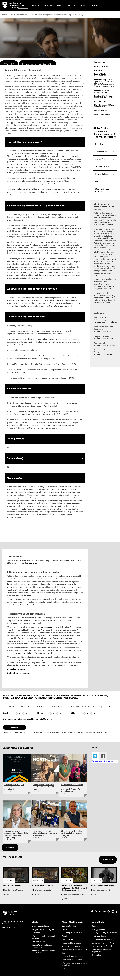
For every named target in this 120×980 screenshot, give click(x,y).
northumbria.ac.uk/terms (104, 332)
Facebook (103, 760)
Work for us (66, 941)
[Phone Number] (73, 711)
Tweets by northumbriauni (103, 766)
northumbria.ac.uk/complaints (106, 355)
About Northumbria (72, 927)
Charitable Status (69, 944)
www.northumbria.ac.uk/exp (105, 322)
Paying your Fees (98, 934)
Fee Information (101, 111)
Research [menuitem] (60, 6)
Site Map (65, 973)
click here (104, 737)
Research (65, 934)
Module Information (102, 115)
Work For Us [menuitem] (94, 6)
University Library (39, 946)
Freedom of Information (71, 947)
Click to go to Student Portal (103, 947)
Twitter (95, 760)
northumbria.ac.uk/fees (103, 338)
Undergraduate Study (40, 931)
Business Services (69, 931)
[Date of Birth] (42, 711)
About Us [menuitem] (72, 6)
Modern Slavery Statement (72, 961)
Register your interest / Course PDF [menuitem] (37, 64)
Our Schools (36, 937)
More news (10, 852)
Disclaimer (66, 958)
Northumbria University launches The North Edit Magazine (43, 791)
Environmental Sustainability (103, 944)
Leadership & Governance (72, 937)
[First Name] (11, 711)
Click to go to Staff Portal (102, 951)
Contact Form (31, 568)
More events (108, 864)
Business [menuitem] (49, 6)
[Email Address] (58, 711)
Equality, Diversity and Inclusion (104, 937)
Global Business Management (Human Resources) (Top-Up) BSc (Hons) (57, 15)
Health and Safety (99, 941)
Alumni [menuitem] (82, 6)
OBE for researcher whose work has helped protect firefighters (72, 838)
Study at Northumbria (19, 15)
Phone (40, 717)
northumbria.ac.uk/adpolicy (105, 345)
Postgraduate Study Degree (43, 934)
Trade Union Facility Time (72, 964)
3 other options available (104, 87)
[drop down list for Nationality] (89, 711)
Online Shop (96, 960)
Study (35, 927)
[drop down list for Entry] (104, 711)
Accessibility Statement (71, 951)
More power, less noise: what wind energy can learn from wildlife (45, 838)
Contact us (96, 931)
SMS (73, 717)
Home (4, 15)
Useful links (98, 927)
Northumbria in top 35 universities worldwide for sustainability (16, 791)
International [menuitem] (35, 6)
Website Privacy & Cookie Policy (74, 954)
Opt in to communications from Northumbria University (28, 724)
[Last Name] (26, 711)
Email (5, 717)
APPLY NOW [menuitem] (9, 64)
